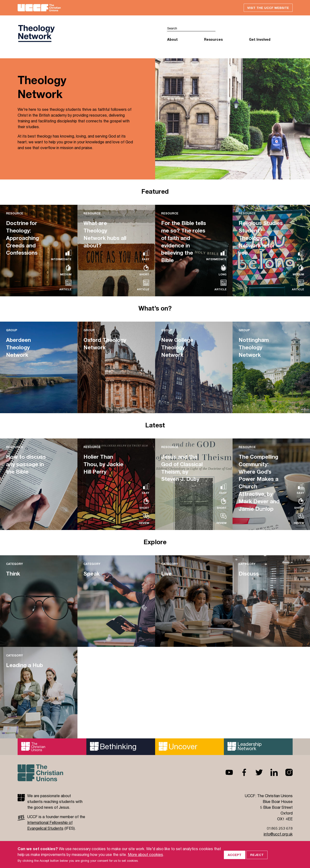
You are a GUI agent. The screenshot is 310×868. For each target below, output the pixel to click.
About (172, 40)
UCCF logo (36, 34)
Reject (257, 854)
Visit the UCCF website (268, 8)
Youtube (225, 773)
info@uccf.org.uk (278, 834)
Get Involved (260, 40)
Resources (213, 40)
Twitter (255, 773)
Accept (235, 854)
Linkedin (270, 773)
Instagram (285, 773)
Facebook (240, 773)
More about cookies (145, 854)
